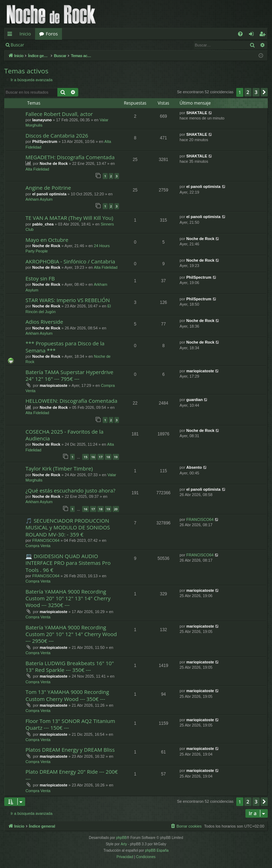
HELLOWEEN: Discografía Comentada (71, 401)
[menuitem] (240, 34)
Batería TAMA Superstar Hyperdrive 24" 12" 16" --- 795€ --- (69, 375)
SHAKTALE (197, 113)
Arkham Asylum (39, 199)
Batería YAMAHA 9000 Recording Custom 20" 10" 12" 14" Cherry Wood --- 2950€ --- (71, 634)
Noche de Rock (54, 163)
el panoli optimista (49, 194)
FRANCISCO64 (46, 540)
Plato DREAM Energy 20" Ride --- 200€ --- (72, 775)
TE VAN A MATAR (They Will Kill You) (69, 218)
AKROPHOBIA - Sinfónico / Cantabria (70, 261)
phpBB (121, 838)
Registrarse (80, 45)
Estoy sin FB (40, 278)
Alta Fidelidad (37, 169)
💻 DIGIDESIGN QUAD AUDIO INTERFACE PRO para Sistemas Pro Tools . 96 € (68, 563)
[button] (264, 92)
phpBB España (157, 850)
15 (85, 457)
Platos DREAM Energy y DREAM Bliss (70, 750)
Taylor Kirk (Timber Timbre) (59, 468)
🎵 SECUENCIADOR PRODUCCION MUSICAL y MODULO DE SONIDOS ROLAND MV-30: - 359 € (68, 527)
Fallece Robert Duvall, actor (59, 114)
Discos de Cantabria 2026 (57, 135)
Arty (124, 844)
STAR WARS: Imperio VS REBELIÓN (68, 300)
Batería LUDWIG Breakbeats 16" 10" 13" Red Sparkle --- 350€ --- (70, 666)
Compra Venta (38, 546)
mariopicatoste (53, 385)
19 (116, 457)
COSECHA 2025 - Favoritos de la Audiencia (64, 435)
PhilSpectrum (45, 141)
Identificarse (47, 45)
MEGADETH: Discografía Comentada (70, 157)
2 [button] (248, 92)
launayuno (42, 120)
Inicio (25, 34)
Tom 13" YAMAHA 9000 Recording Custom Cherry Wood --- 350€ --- (67, 695)
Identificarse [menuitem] (253, 35)
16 (93, 457)
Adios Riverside (44, 322)
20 (116, 509)
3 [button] (256, 92)
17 (101, 457)
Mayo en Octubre (47, 240)
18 (108, 457)
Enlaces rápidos (11, 35)
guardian (194, 400)
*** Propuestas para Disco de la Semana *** (65, 347)
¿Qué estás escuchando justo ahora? (70, 490)
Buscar (17, 45)
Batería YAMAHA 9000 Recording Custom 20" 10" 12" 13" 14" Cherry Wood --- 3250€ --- (68, 598)
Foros (52, 34)
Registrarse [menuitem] (264, 35)
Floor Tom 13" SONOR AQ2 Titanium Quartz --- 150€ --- (70, 724)
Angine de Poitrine (48, 188)
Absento (194, 467)
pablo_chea (43, 224)
